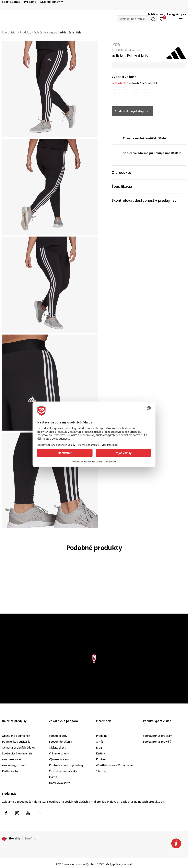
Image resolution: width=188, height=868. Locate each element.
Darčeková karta (60, 783)
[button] (137, 19)
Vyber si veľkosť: (124, 77)
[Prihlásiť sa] (162, 19)
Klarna (53, 777)
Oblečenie (40, 32)
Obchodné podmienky (16, 736)
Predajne (102, 736)
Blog (99, 747)
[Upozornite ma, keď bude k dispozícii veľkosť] (116, 93)
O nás (100, 742)
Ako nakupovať (12, 759)
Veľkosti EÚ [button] (119, 83)
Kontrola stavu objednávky (66, 765)
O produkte (147, 172)
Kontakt (101, 759)
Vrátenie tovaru (59, 753)
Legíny (53, 32)
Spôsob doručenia (60, 742)
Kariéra (100, 753)
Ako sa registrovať (14, 765)
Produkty (25, 32)
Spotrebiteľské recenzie (17, 753)
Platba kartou (11, 771)
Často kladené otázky (63, 771)
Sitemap (101, 771)
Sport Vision (10, 32)
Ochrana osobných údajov (19, 747)
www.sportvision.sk (74, 864)
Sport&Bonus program (158, 736)
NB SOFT (100, 864)
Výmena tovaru (59, 759)
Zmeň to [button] (30, 838)
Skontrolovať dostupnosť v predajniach (147, 200)
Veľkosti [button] (134, 83)
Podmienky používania (16, 742)
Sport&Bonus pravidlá (157, 742)
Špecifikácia (147, 186)
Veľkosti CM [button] (149, 83)
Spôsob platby (58, 736)
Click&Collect (57, 747)
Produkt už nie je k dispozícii (133, 111)
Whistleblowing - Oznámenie (114, 765)
